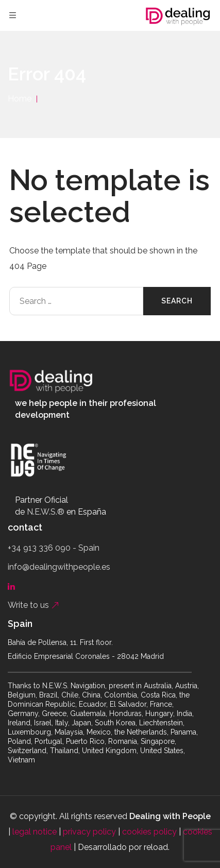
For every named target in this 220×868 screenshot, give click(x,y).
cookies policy (149, 832)
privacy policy (89, 832)
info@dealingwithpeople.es (59, 567)
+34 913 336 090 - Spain (54, 548)
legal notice (35, 832)
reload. (157, 847)
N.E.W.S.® (46, 512)
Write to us (33, 605)
